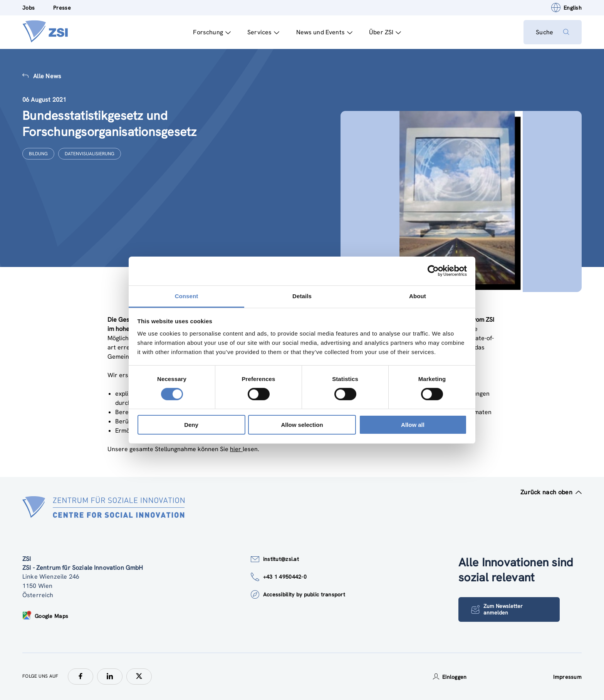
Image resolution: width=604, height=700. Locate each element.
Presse (62, 8)
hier (236, 449)
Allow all (413, 425)
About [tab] (418, 296)
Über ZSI (385, 32)
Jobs (29, 8)
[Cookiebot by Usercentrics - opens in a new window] (433, 271)
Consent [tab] (187, 296)
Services (263, 32)
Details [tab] (302, 296)
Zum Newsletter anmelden (497, 609)
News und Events (324, 32)
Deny (191, 425)
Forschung (212, 32)
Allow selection (302, 425)
